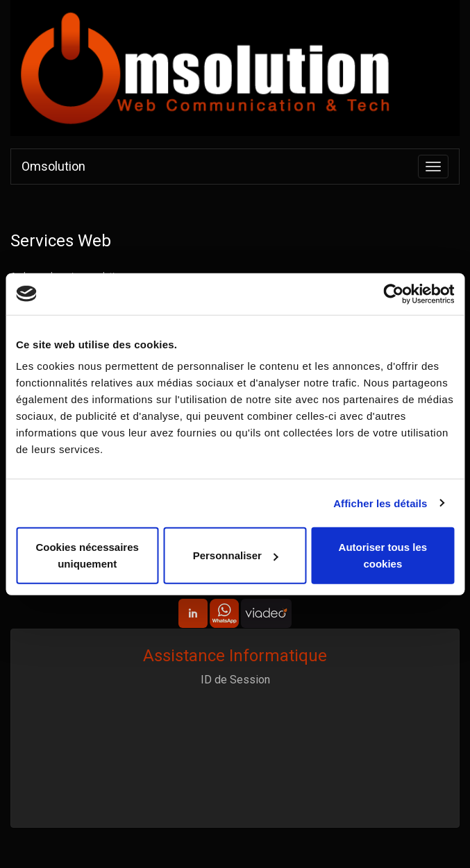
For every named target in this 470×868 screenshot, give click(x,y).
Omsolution (53, 166)
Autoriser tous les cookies (383, 555)
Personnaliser (236, 555)
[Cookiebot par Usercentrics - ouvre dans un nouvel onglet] (393, 293)
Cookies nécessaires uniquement (87, 555)
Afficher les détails (380, 503)
